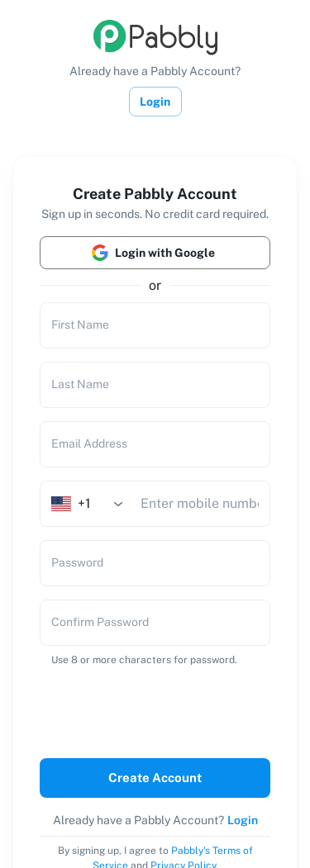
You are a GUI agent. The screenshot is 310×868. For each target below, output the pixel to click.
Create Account (155, 778)
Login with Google (155, 253)
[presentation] (150, 709)
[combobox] (93, 503)
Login (155, 102)
